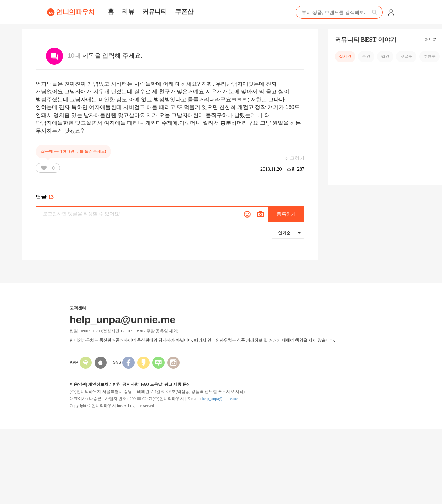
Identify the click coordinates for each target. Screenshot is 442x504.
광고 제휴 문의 (177, 384)
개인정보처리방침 (104, 384)
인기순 (289, 233)
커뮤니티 (155, 12)
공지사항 (131, 384)
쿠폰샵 (184, 12)
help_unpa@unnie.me (219, 399)
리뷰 (128, 12)
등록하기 (286, 214)
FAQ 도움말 (151, 384)
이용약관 (78, 384)
